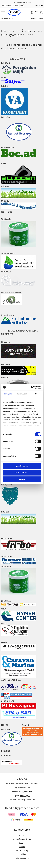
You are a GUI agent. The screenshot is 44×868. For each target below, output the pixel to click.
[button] (3, 10)
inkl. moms (39, 5)
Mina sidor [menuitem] (22, 843)
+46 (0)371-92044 (37, 19)
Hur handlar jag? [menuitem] (22, 850)
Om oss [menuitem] (22, 847)
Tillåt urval (22, 473)
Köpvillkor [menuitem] (22, 854)
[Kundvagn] (37, 12)
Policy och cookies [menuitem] (22, 858)
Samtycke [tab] (8, 394)
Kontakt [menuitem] (22, 835)
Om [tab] (36, 394)
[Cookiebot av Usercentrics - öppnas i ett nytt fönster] (31, 387)
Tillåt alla (22, 466)
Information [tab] (22, 394)
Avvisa (22, 479)
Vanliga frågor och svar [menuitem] (22, 839)
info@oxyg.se (9, 19)
